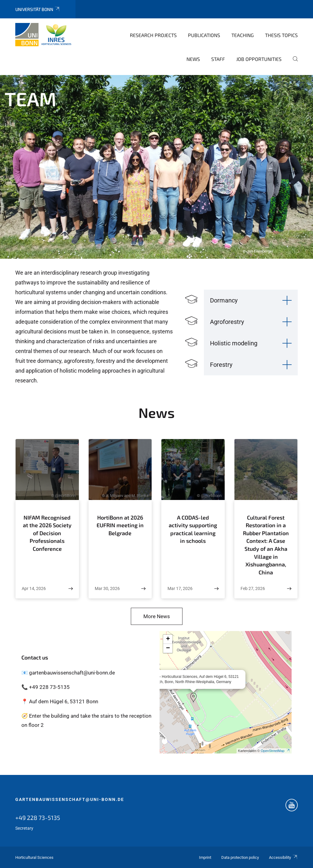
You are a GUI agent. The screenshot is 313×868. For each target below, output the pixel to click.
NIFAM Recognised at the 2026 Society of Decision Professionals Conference (47, 533)
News (193, 59)
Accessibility (283, 857)
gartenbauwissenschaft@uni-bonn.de (70, 799)
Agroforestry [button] (227, 322)
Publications (204, 35)
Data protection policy (240, 857)
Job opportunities (259, 59)
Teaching (243, 35)
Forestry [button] (221, 365)
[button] (193, 697)
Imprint (205, 857)
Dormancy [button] (224, 300)
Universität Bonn (38, 9)
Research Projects (153, 35)
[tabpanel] (156, 167)
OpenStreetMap (275, 751)
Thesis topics (281, 35)
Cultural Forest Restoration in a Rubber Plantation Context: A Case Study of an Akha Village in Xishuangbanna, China (266, 545)
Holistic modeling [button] (234, 343)
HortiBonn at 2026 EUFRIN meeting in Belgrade (120, 525)
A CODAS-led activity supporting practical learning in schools (193, 529)
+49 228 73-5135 (38, 817)
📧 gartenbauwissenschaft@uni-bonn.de (68, 673)
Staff (218, 59)
